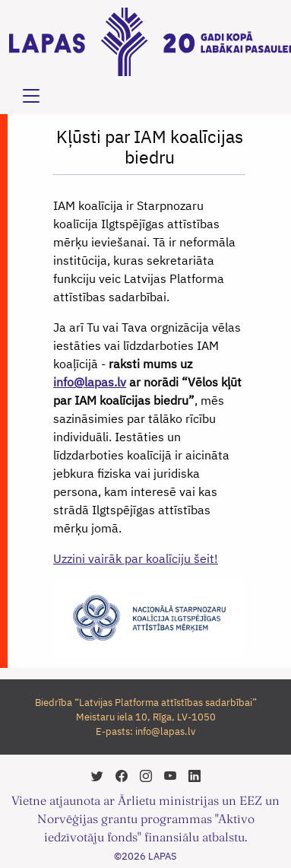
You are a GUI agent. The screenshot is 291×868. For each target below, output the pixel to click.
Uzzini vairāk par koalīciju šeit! (136, 558)
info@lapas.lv (90, 382)
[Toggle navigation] (31, 96)
